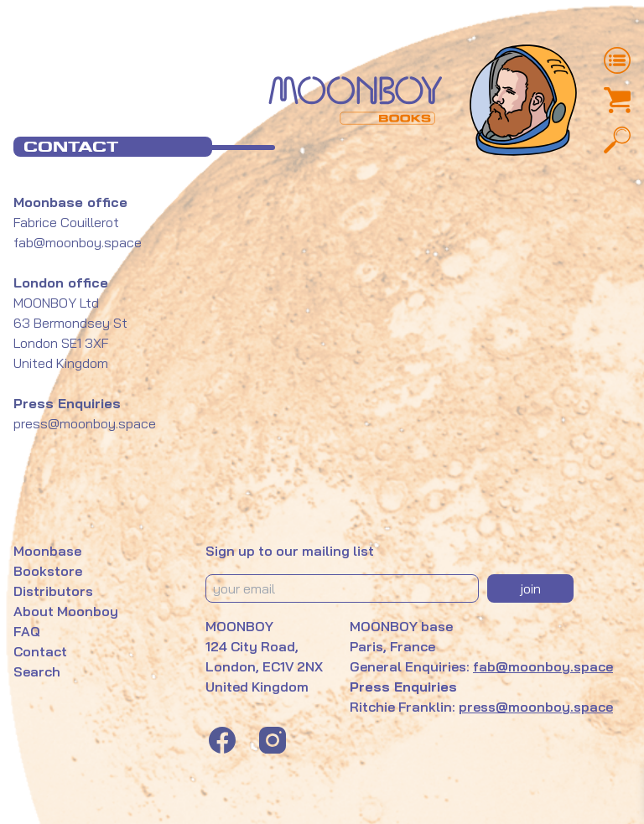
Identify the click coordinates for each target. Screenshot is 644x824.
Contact (40, 651)
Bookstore (48, 571)
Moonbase (47, 551)
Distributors (53, 591)
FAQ (27, 631)
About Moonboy (66, 611)
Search (37, 671)
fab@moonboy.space (78, 242)
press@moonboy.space (536, 707)
